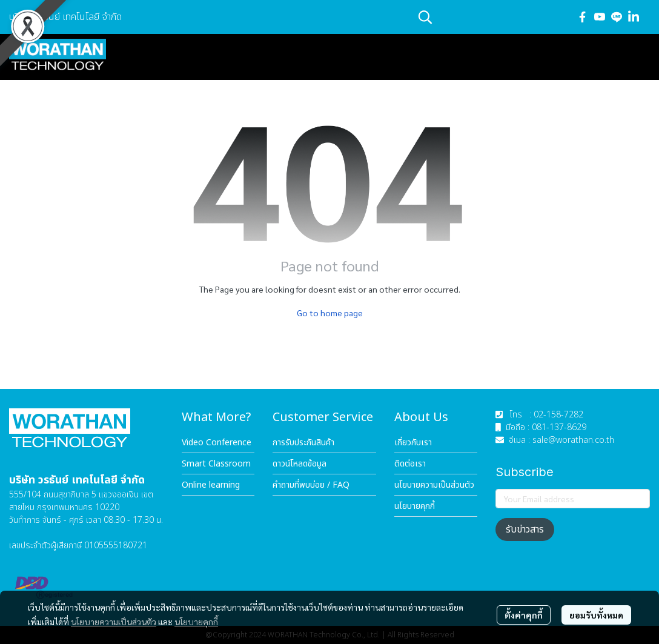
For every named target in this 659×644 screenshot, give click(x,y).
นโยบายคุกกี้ (196, 622)
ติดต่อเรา (410, 464)
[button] (491, 17)
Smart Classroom (216, 464)
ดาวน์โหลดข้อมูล (300, 464)
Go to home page (330, 313)
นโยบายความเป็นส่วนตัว (114, 622)
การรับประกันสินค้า (303, 443)
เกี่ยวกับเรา (413, 443)
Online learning (211, 485)
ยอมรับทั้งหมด (596, 615)
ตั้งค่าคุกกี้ (524, 615)
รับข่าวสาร (525, 529)
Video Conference (217, 443)
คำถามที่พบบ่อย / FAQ (311, 485)
